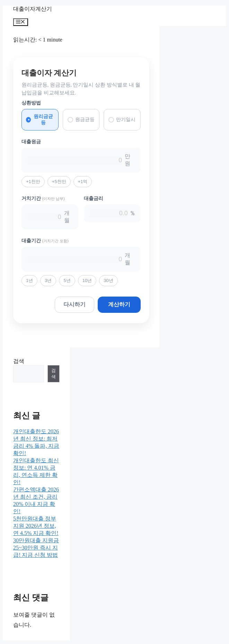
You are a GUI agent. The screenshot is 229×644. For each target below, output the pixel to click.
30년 (108, 280)
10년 (87, 280)
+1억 (83, 182)
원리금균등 (39, 119)
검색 (19, 361)
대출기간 (45, 241)
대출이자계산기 (33, 9)
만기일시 (122, 120)
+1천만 (33, 182)
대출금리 (94, 198)
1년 (29, 280)
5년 (67, 280)
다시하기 (74, 304)
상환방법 (31, 103)
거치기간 (43, 198)
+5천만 (59, 182)
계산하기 (119, 304)
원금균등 (81, 120)
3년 (48, 280)
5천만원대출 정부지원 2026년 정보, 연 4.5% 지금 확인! (36, 526)
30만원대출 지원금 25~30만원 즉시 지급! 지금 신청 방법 (36, 548)
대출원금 (31, 142)
